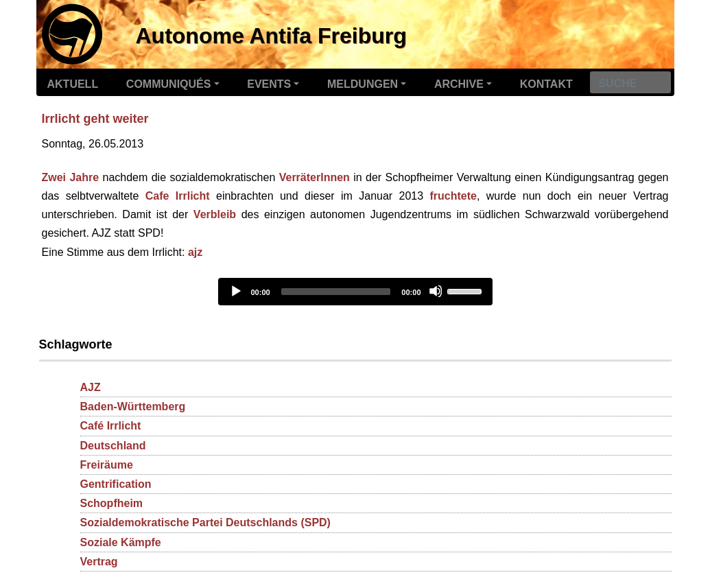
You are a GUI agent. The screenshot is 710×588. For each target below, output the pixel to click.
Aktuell (73, 84)
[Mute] (436, 291)
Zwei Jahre (71, 177)
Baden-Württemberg (133, 407)
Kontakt (546, 84)
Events (269, 84)
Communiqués (169, 84)
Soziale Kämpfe (121, 542)
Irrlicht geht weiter (95, 119)
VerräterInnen (315, 177)
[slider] (336, 292)
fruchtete (453, 196)
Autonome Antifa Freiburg (271, 36)
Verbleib (215, 214)
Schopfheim (112, 503)
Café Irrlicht (111, 426)
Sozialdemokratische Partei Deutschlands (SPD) (205, 522)
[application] (355, 292)
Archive (459, 84)
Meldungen (363, 84)
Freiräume (107, 465)
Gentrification (116, 484)
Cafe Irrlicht (178, 196)
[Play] (235, 291)
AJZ (91, 387)
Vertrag (99, 562)
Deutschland (113, 446)
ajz (195, 252)
